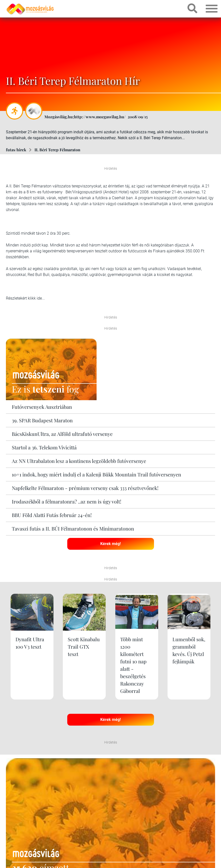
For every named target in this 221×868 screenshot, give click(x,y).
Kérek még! (110, 544)
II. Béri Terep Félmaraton (57, 150)
